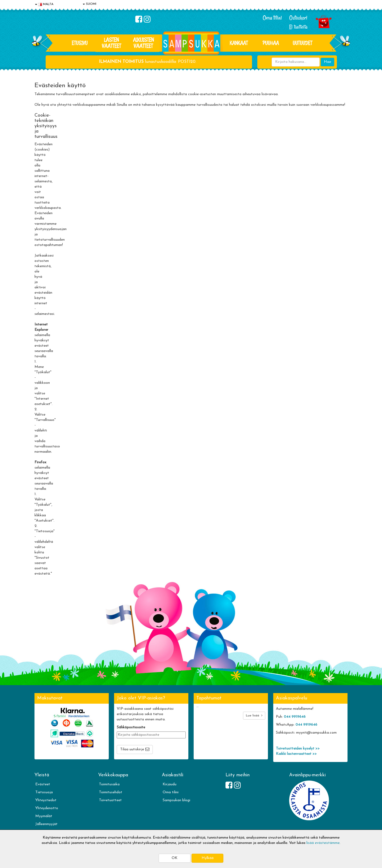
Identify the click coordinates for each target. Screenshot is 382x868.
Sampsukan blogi (176, 800)
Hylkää (208, 858)
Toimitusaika (109, 784)
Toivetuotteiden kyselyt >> (298, 749)
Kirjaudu (170, 784)
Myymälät (44, 816)
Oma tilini (272, 18)
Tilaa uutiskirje (132, 749)
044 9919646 (295, 717)
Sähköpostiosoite (131, 727)
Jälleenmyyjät (46, 824)
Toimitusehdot (111, 792)
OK (175, 858)
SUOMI (90, 4)
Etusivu (80, 43)
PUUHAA (271, 43)
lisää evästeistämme (323, 843)
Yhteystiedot (46, 800)
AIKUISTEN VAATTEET (143, 43)
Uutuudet (302, 43)
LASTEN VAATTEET (111, 43)
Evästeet (43, 784)
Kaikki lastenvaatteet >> (296, 754)
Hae (327, 62)
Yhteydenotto (47, 808)
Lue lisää (254, 715)
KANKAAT (239, 43)
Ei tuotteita (298, 27)
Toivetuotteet (110, 800)
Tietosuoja (44, 792)
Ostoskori (298, 18)
